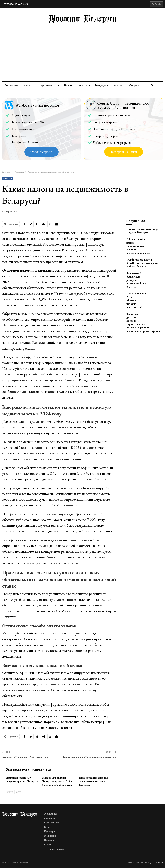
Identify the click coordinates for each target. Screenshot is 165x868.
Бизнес (70, 86)
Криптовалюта (51, 86)
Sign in (156, 4)
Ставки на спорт (56, 849)
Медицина (104, 86)
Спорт (137, 86)
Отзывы (33, 142)
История (122, 86)
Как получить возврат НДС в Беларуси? (25, 757)
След (19, 792)
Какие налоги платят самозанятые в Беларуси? (90, 757)
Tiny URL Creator (155, 863)
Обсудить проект (41, 152)
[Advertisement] (83, 49)
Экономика (12, 86)
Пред (10, 792)
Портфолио (18, 142)
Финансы (30, 86)
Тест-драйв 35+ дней (124, 152)
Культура (86, 86)
